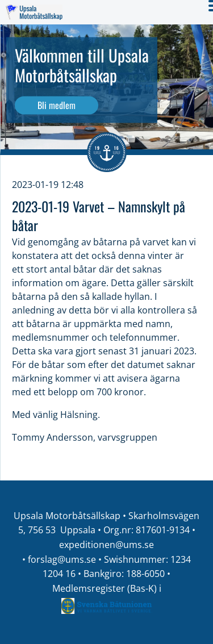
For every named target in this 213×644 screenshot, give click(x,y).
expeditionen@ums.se (106, 545)
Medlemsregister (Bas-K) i (107, 588)
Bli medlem (57, 105)
